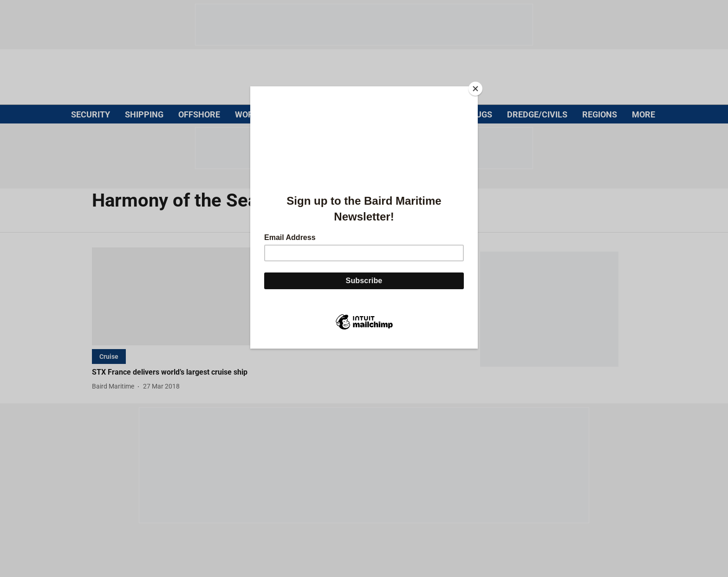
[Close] (475, 89)
